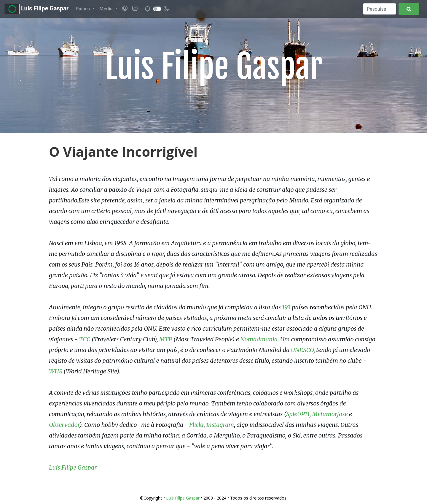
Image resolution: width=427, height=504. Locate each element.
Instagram (220, 425)
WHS (56, 371)
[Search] (380, 9)
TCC (85, 339)
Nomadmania (259, 339)
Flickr (196, 425)
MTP (166, 339)
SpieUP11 (298, 414)
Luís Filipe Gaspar (73, 467)
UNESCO (302, 350)
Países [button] (83, 9)
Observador (64, 425)
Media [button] (106, 9)
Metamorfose (330, 414)
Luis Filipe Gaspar (37, 9)
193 (286, 307)
